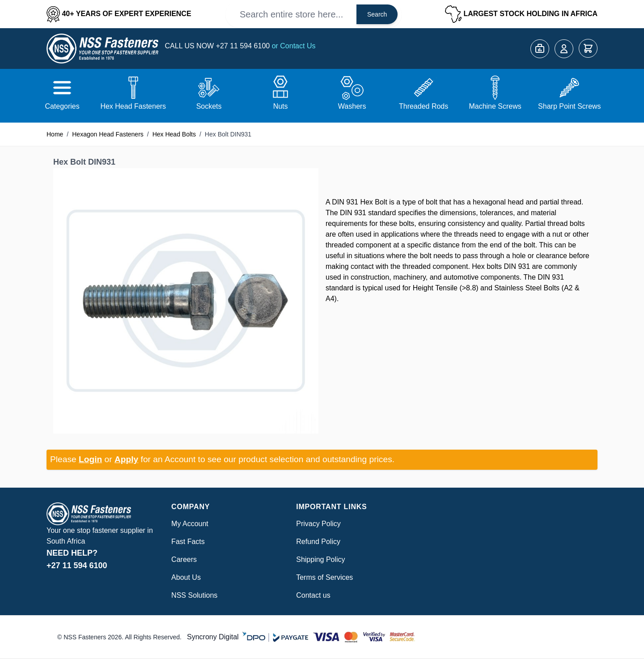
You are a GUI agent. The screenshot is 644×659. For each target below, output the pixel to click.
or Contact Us (294, 46)
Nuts (281, 106)
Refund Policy (318, 542)
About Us (186, 577)
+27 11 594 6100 (244, 46)
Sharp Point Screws (570, 106)
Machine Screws (495, 106)
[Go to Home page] (102, 49)
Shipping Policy (320, 559)
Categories (62, 106)
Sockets (209, 106)
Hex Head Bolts (174, 134)
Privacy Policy (318, 524)
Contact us (313, 595)
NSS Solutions (194, 595)
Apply (126, 459)
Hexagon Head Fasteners (108, 134)
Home (55, 134)
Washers (352, 106)
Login (90, 459)
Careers (184, 559)
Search (377, 14)
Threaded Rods (424, 106)
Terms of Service (323, 577)
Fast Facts (188, 542)
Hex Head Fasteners (133, 106)
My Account (190, 524)
